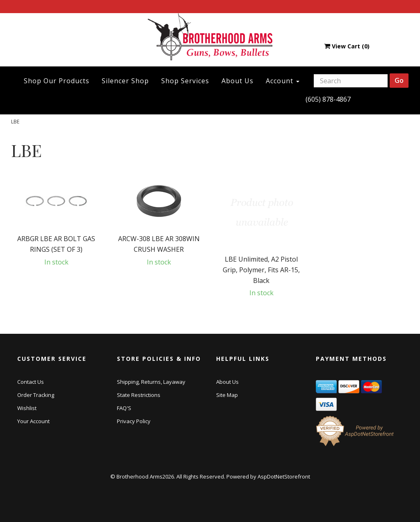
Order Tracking (36, 395)
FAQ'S (124, 408)
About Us (237, 81)
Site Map (227, 395)
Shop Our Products (57, 81)
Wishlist (27, 408)
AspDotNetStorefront (284, 476)
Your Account (33, 421)
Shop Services (185, 81)
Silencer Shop (125, 81)
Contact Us (31, 382)
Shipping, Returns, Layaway (151, 382)
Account (283, 81)
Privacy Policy (134, 421)
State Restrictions (139, 395)
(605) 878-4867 (328, 99)
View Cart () (347, 46)
